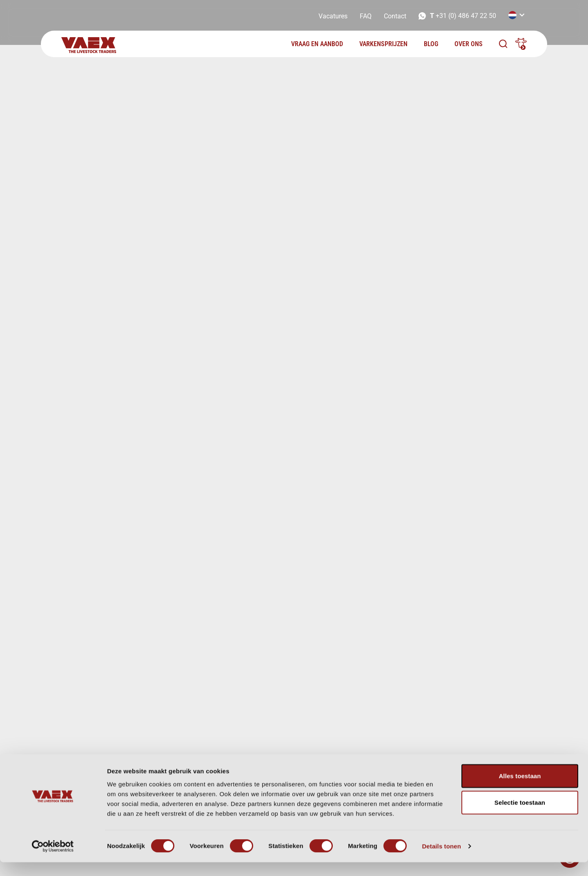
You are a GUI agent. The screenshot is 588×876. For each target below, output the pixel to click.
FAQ (366, 16)
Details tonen (441, 860)
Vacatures (333, 16)
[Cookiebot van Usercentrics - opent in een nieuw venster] (53, 860)
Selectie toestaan (520, 816)
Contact (395, 16)
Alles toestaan (520, 789)
